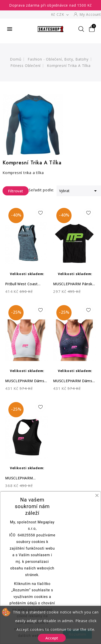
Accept (52, 638)
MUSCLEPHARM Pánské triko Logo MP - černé (74, 284)
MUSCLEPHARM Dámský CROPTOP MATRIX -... (26, 381)
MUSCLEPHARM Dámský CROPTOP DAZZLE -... (74, 381)
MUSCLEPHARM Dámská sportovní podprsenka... (21, 478)
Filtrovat (13, 191)
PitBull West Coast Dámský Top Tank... (22, 284)
